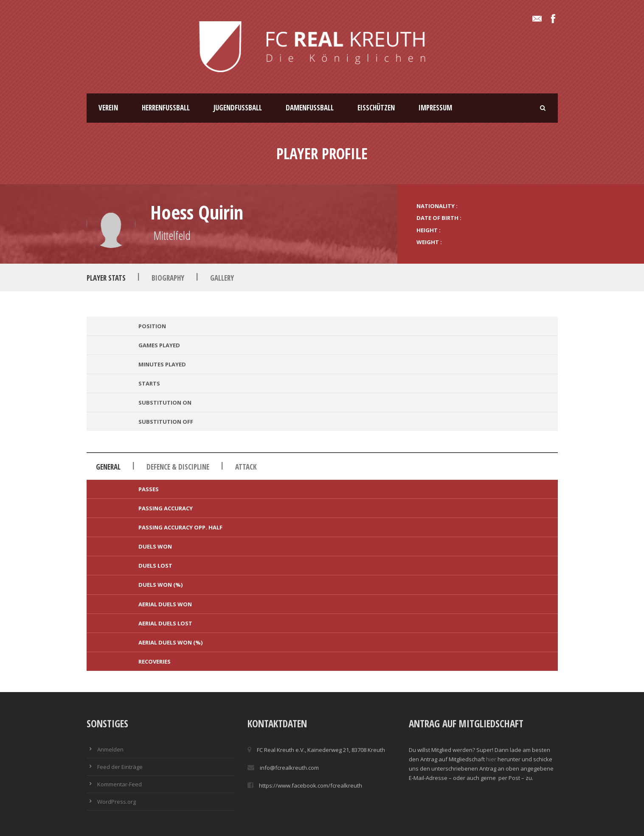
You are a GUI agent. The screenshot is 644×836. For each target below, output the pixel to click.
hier (491, 759)
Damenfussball (310, 108)
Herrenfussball (166, 108)
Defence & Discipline (178, 467)
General (108, 467)
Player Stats (106, 278)
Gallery (222, 278)
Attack (246, 467)
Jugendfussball (238, 108)
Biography (168, 278)
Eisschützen (376, 108)
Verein (108, 108)
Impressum (435, 108)
